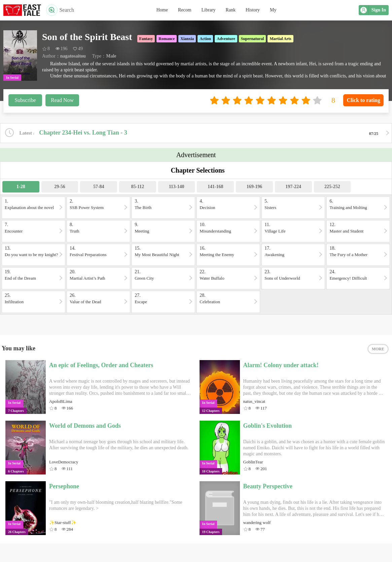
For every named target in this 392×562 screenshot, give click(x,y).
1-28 (21, 187)
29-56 (60, 187)
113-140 (177, 187)
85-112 (137, 187)
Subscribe (25, 100)
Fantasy (146, 39)
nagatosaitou (73, 56)
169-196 (255, 187)
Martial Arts (280, 39)
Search (60, 10)
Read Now (62, 100)
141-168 (216, 187)
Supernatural (253, 39)
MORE (378, 349)
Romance (167, 39)
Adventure (226, 39)
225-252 (332, 187)
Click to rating (363, 100)
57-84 (99, 187)
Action (205, 39)
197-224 (293, 187)
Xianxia (187, 39)
